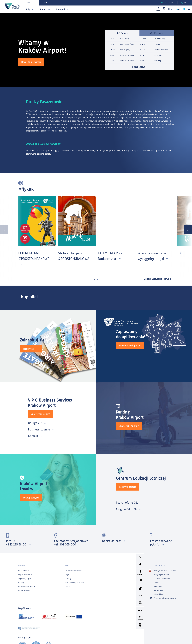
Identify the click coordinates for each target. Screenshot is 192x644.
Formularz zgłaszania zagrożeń (165, 598)
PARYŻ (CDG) (124, 39)
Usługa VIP (35, 423)
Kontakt (33, 436)
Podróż (43, 9)
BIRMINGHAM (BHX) (127, 44)
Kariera (156, 583)
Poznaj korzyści (31, 498)
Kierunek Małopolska (130, 346)
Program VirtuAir (126, 509)
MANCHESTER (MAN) (127, 55)
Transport (61, 9)
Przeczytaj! (29, 349)
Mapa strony (158, 590)
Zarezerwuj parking (129, 426)
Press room (158, 586)
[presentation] (4, 230)
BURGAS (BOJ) (125, 50)
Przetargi (68, 579)
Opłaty (67, 586)
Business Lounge (39, 429)
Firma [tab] (46, 3)
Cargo (67, 575)
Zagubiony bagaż (24, 579)
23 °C (184, 3)
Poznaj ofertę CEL (127, 503)
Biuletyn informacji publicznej (165, 571)
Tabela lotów (138, 67)
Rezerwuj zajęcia (128, 487)
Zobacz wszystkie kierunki (158, 279)
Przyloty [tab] (156, 33)
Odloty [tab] (122, 33)
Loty (28, 9)
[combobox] (169, 9)
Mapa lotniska (24, 571)
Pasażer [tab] (30, 3)
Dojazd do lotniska (25, 575)
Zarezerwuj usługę (41, 414)
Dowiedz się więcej (31, 62)
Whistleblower (159, 594)
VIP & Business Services (27, 586)
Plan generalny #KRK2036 (75, 583)
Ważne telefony (24, 590)
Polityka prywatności (162, 575)
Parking (21, 583)
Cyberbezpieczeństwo (162, 579)
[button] (95, 280)
